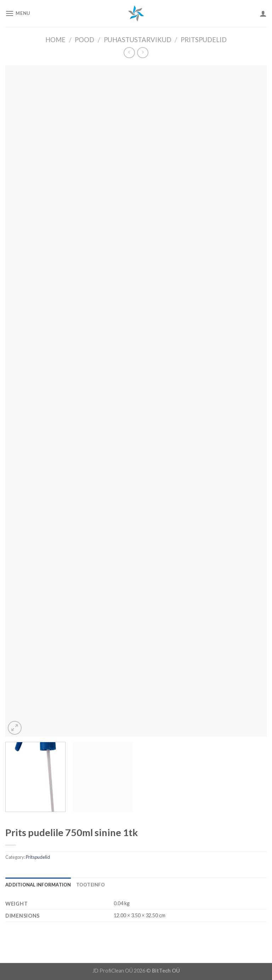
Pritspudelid (204, 40)
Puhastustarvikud (138, 40)
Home (55, 40)
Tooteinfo (90, 885)
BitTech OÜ (166, 971)
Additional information (38, 885)
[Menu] (18, 13)
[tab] (38, 885)
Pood (84, 40)
